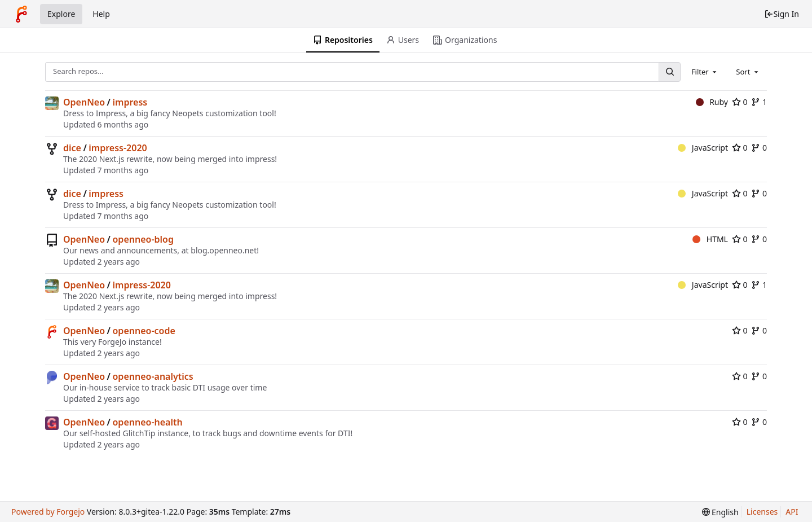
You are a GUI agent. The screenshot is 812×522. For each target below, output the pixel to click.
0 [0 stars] (740, 102)
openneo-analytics (153, 376)
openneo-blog (143, 239)
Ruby (712, 102)
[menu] (720, 512)
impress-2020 (118, 148)
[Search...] (669, 72)
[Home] (21, 14)
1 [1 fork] (759, 102)
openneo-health (148, 422)
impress (130, 102)
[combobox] (705, 72)
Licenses (762, 512)
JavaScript (703, 148)
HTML (710, 239)
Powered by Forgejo (48, 512)
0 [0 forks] (759, 148)
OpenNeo (84, 102)
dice (72, 148)
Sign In (782, 14)
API (792, 512)
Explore (61, 14)
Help (101, 14)
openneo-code (144, 331)
